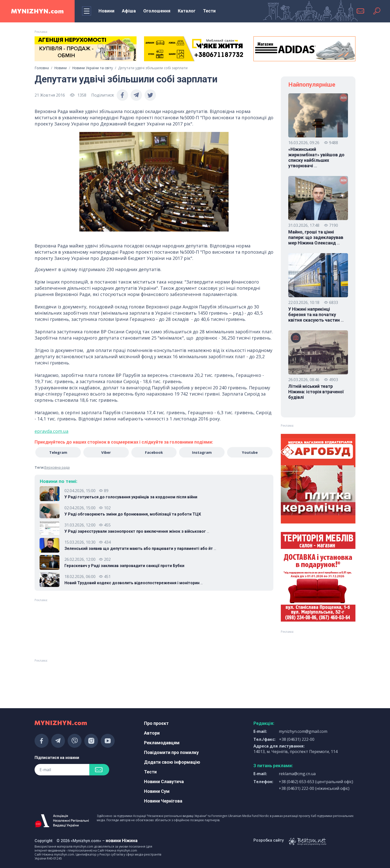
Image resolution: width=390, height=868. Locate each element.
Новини (106, 11)
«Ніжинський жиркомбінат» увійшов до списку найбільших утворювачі (316, 158)
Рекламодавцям (162, 743)
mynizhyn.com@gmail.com (303, 731)
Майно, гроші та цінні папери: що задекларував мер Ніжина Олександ (316, 237)
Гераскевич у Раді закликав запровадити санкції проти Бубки (124, 566)
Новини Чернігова (163, 801)
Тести (209, 11)
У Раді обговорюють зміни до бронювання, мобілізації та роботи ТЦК (133, 515)
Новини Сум (157, 791)
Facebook (154, 453)
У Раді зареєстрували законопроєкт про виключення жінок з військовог (137, 532)
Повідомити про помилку (171, 752)
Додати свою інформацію (172, 762)
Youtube (250, 453)
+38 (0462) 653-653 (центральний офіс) (316, 782)
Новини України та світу (93, 68)
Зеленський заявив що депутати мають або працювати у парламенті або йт (140, 549)
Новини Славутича (164, 781)
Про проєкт (156, 723)
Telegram (57, 453)
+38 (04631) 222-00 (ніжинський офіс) (314, 788)
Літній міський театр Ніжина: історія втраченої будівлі (316, 392)
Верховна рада (57, 468)
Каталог (187, 11)
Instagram (202, 453)
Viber (106, 453)
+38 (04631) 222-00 (297, 739)
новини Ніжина (122, 840)
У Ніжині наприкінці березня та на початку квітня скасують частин (316, 315)
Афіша (129, 11)
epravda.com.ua (51, 431)
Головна (42, 68)
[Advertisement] (86, 678)
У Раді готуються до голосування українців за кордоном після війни (131, 497)
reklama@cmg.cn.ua (297, 774)
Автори (152, 733)
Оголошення (157, 11)
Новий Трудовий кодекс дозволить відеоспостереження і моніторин (134, 583)
